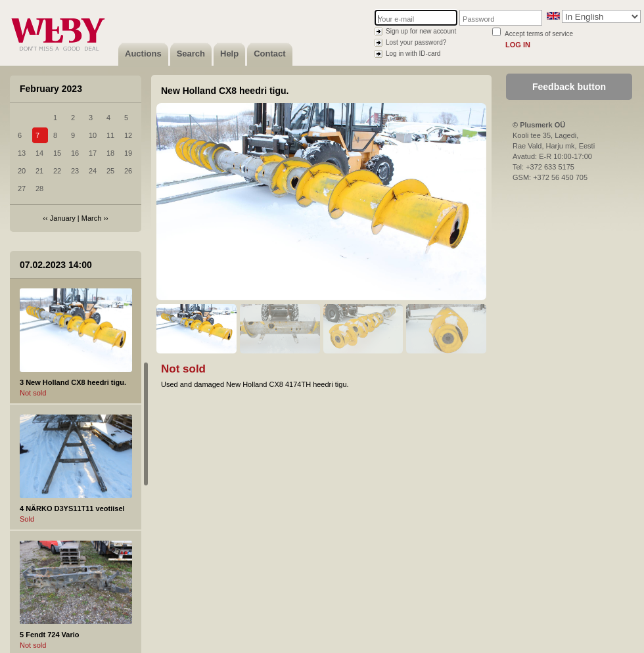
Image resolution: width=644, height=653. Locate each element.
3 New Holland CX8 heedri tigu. (73, 382)
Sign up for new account (421, 31)
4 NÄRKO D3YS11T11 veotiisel (72, 508)
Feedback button (569, 87)
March (92, 218)
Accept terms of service (539, 34)
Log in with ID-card (413, 54)
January (63, 218)
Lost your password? (416, 42)
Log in (518, 45)
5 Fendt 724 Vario (49, 635)
